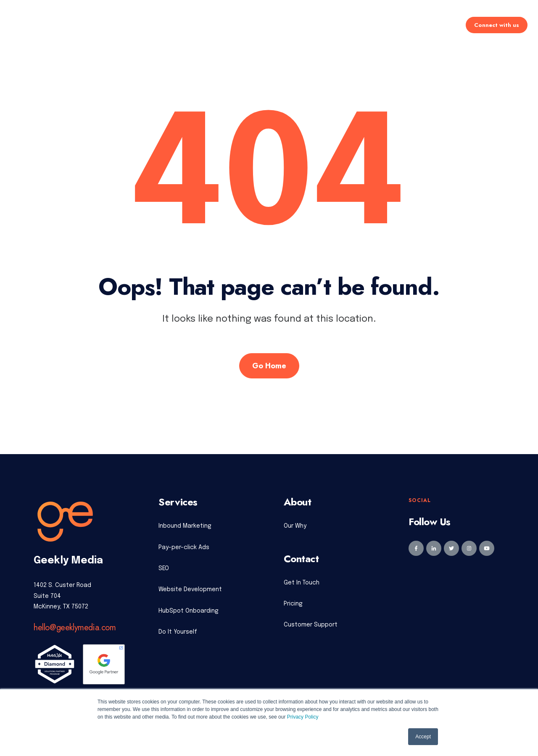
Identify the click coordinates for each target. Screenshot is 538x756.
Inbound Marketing (185, 526)
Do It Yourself (178, 632)
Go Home (269, 366)
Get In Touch (302, 583)
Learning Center (404, 25)
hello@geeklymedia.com (75, 628)
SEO (164, 568)
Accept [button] (423, 737)
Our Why (295, 526)
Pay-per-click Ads (184, 547)
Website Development (190, 589)
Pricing (266, 25)
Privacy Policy (303, 717)
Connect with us (497, 25)
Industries (310, 25)
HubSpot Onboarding (189, 611)
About (352, 25)
